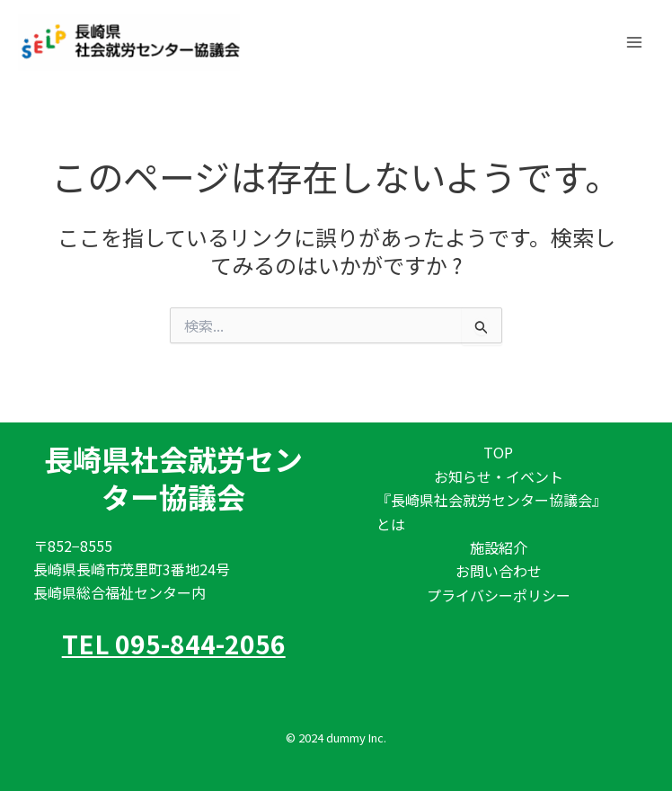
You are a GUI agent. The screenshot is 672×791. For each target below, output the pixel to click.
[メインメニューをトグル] (634, 40)
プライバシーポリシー (499, 595)
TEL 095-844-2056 (174, 644)
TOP (498, 452)
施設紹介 (499, 547)
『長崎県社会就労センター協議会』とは (491, 511)
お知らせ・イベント (499, 476)
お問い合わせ (499, 571)
